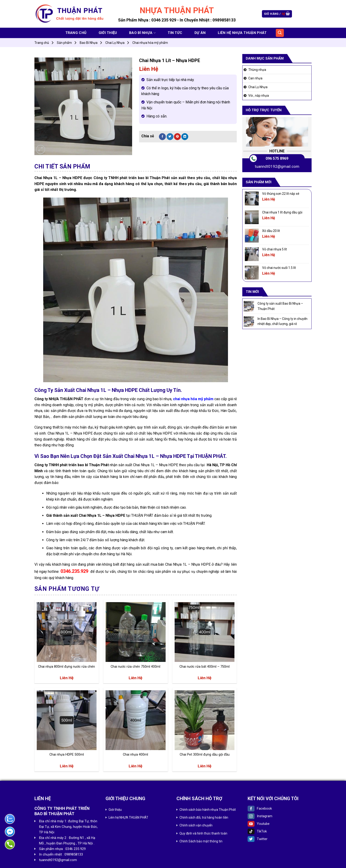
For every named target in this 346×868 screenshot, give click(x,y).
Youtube (259, 824)
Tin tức (175, 33)
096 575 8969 (277, 158)
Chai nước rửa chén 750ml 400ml (135, 667)
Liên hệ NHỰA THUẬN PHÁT (242, 33)
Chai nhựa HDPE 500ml (67, 755)
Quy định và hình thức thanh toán (203, 833)
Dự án (200, 33)
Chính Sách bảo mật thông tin (201, 841)
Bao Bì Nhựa (142, 33)
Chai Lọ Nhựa (115, 43)
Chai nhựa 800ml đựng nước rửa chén (67, 667)
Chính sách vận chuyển (196, 825)
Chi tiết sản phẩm (62, 167)
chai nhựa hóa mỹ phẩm (193, 399)
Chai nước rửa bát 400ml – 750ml (205, 667)
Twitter (258, 839)
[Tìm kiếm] (280, 33)
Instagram (260, 816)
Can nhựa (255, 78)
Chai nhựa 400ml (135, 755)
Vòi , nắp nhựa (259, 96)
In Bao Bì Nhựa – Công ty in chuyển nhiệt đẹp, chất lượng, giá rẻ (282, 321)
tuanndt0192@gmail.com (277, 166)
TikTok (257, 831)
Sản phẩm (64, 43)
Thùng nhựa (257, 70)
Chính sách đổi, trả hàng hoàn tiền (204, 817)
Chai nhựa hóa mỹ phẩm (150, 43)
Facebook (260, 808)
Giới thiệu (108, 33)
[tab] (62, 167)
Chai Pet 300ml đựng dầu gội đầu (205, 755)
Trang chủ (76, 33)
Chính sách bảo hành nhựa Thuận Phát (208, 810)
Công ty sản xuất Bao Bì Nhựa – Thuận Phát (280, 306)
